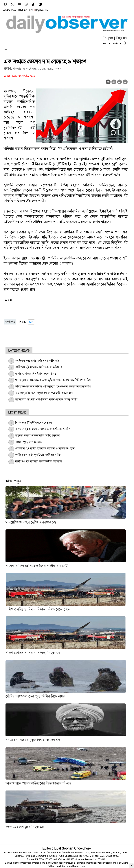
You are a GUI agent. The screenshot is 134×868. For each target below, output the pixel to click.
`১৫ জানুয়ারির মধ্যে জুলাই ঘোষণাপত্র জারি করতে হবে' (44, 393)
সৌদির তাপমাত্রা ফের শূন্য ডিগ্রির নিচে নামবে (36, 696)
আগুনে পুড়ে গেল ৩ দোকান (30, 442)
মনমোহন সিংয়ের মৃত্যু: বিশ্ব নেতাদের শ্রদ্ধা (33, 740)
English (121, 38)
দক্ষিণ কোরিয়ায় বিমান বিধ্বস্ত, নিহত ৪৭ (33, 653)
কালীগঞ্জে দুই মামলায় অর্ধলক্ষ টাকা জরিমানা (39, 367)
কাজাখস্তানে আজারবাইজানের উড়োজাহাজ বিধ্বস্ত (38, 783)
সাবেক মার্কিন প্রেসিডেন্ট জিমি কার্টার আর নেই (36, 566)
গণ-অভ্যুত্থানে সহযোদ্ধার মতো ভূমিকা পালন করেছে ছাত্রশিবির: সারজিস (53, 380)
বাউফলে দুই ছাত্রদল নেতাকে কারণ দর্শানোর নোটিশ (43, 429)
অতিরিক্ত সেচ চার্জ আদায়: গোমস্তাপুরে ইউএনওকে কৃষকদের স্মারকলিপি (53, 386)
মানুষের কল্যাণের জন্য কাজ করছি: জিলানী (37, 435)
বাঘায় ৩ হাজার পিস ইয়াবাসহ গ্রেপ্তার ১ (36, 374)
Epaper (108, 38)
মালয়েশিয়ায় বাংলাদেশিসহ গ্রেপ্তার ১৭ (31, 522)
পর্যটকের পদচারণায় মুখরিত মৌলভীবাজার (37, 361)
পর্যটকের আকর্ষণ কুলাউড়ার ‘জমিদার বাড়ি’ (38, 455)
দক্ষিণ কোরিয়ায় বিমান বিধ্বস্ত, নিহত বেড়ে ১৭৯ (38, 609)
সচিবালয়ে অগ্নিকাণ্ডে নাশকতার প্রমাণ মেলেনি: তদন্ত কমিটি (46, 399)
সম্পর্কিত (10, 322)
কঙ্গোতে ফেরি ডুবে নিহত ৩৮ (25, 827)
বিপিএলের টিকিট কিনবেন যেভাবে (34, 423)
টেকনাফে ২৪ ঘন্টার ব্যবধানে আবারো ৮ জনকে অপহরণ (45, 448)
